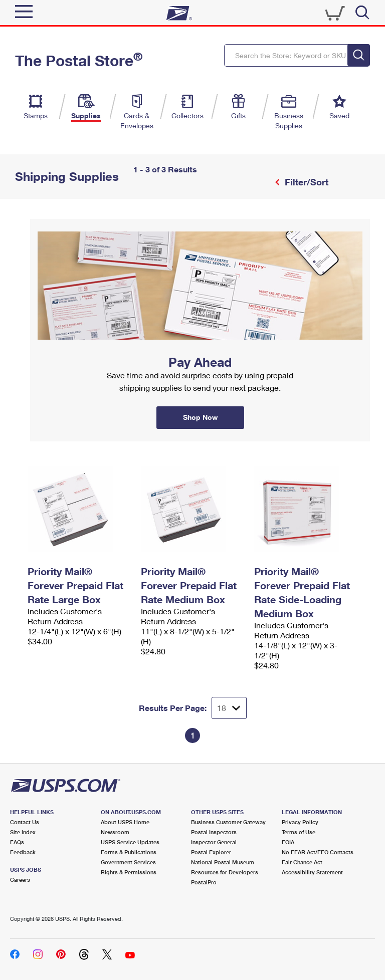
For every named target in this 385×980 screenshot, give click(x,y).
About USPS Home (125, 822)
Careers (20, 880)
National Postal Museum (223, 862)
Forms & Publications (129, 852)
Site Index (23, 832)
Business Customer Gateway (228, 822)
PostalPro (204, 882)
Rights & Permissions (129, 872)
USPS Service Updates (130, 842)
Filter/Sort (305, 182)
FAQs (17, 842)
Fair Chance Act (302, 862)
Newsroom (115, 832)
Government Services (128, 862)
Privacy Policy (300, 822)
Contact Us (25, 822)
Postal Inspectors (214, 832)
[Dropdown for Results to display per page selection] (229, 708)
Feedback (23, 852)
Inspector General (214, 842)
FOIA (288, 842)
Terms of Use (299, 832)
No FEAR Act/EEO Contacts (318, 852)
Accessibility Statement (312, 872)
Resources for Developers (225, 872)
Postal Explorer (211, 852)
